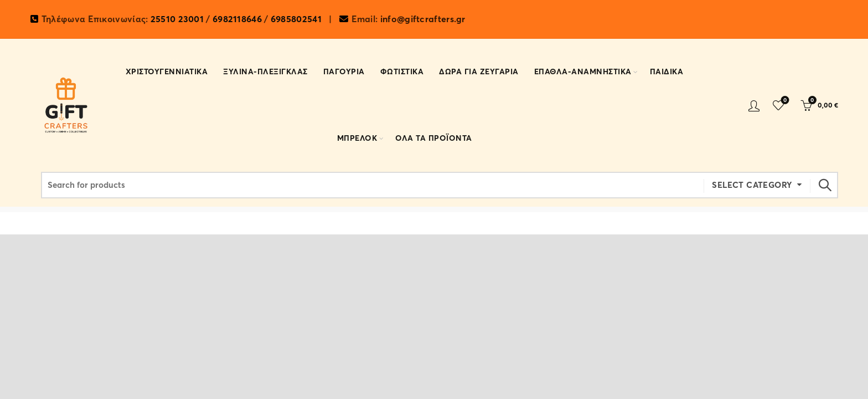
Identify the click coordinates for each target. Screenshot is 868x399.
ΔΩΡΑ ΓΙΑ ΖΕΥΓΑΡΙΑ (479, 72)
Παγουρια (344, 72)
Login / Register (754, 105)
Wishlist (784, 101)
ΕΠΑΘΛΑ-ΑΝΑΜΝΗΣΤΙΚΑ (583, 72)
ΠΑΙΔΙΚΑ (667, 72)
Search (824, 185)
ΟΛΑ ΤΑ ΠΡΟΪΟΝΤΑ (434, 138)
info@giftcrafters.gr (423, 19)
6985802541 (296, 19)
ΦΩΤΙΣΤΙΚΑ (402, 72)
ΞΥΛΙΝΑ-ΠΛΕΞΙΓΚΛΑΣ (265, 72)
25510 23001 (177, 19)
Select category (752, 185)
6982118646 (237, 19)
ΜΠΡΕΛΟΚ (357, 138)
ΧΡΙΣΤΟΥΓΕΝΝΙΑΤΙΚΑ (167, 72)
